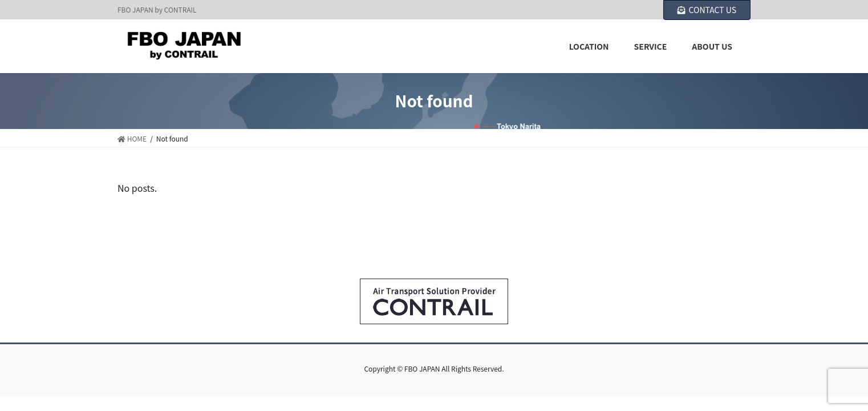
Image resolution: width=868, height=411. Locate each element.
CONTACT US (707, 10)
